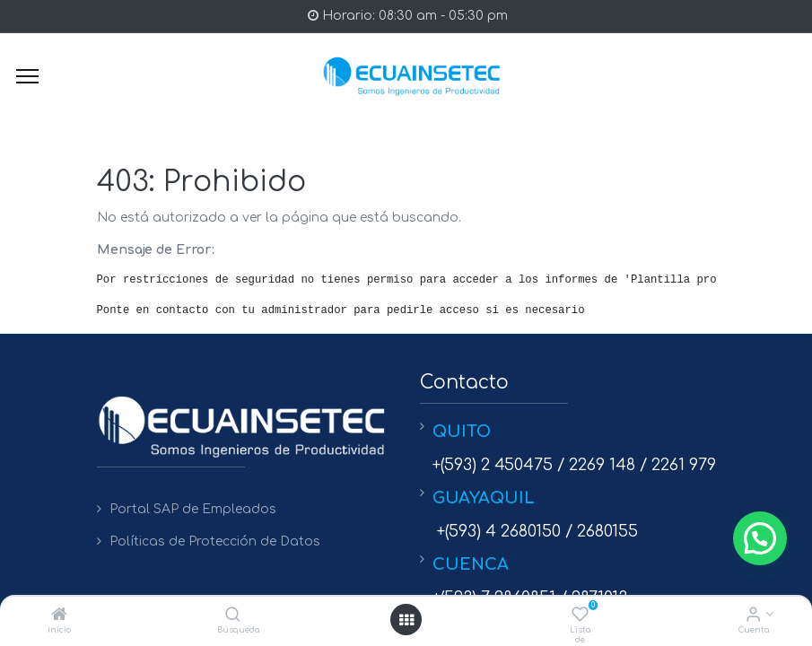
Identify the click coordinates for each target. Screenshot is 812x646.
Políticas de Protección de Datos (215, 541)
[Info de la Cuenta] (753, 616)
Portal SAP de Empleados (193, 509)
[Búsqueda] (233, 616)
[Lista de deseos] (580, 616)
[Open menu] (406, 620)
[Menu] (27, 76)
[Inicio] (59, 616)
